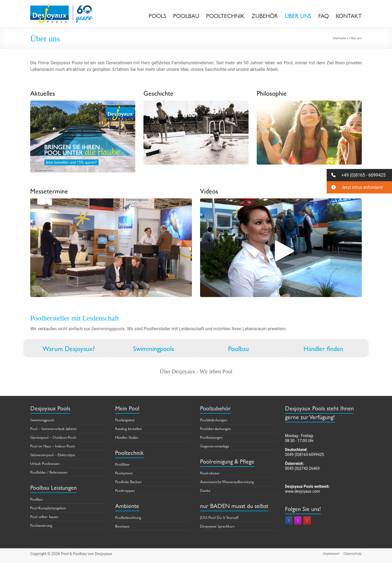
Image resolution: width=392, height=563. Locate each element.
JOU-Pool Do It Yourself (219, 517)
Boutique (122, 526)
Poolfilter (122, 464)
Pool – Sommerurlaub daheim (53, 429)
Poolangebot (125, 420)
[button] (359, 175)
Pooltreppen (125, 490)
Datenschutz (353, 554)
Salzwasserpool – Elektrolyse (53, 455)
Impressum (331, 554)
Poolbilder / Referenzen (49, 472)
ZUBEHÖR (265, 16)
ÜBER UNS (298, 16)
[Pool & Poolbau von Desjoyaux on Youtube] (307, 521)
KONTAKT (349, 16)
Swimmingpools (154, 349)
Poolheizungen (211, 437)
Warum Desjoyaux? (69, 349)
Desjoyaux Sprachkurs (217, 526)
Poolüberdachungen (215, 429)
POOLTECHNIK (225, 16)
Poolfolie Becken (128, 482)
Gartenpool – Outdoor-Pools (53, 437)
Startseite (339, 38)
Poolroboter (210, 473)
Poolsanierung (41, 525)
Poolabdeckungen (214, 420)
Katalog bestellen (128, 429)
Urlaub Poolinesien (45, 463)
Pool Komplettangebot (48, 508)
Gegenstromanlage (215, 446)
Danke (205, 490)
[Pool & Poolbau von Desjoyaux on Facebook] (289, 521)
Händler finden (323, 349)
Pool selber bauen (44, 517)
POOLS (157, 16)
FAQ (324, 16)
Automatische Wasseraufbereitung (227, 482)
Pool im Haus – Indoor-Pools (53, 446)
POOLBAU (186, 16)
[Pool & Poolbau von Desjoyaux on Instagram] (298, 521)
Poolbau (238, 349)
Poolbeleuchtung (128, 517)
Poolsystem (124, 473)
